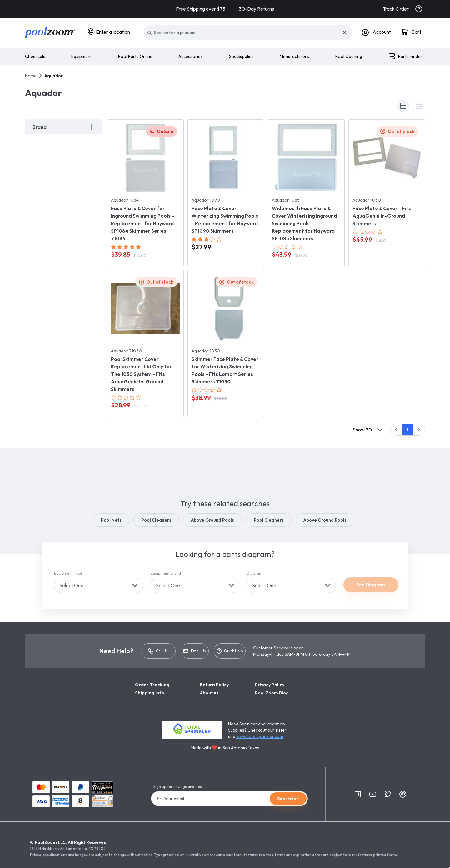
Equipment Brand (166, 573)
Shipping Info (150, 693)
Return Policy (214, 685)
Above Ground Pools (212, 520)
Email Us (195, 651)
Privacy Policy (270, 685)
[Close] (345, 33)
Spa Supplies (241, 56)
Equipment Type (68, 573)
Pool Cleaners (156, 520)
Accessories (191, 56)
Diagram (255, 573)
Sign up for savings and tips (178, 787)
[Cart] (412, 33)
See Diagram (371, 585)
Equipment (82, 56)
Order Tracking (152, 685)
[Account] (377, 33)
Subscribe (288, 799)
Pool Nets (111, 520)
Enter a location (113, 32)
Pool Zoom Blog (272, 693)
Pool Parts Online (135, 56)
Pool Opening (349, 56)
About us (209, 693)
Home (31, 76)
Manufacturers (294, 56)
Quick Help (230, 651)
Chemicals (35, 56)
